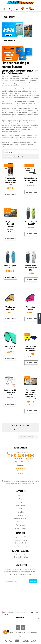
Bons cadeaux (20, 525)
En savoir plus (21, 561)
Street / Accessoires (20, 518)
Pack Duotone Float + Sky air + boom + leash (31, 348)
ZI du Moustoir (21, 468)
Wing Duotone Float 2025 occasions (10, 224)
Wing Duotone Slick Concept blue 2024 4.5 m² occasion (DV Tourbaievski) (31, 394)
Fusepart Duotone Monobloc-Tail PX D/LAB (31, 180)
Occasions (21, 522)
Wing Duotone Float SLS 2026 (10, 308)
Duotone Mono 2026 (10, 347)
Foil (21, 502)
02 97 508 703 (26, 455)
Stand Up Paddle (21, 505)
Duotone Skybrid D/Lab (10, 267)
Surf (20, 509)
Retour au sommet (28, 437)
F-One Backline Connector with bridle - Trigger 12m (10, 181)
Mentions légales (8, 633)
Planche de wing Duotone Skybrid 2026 (31, 268)
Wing (21, 499)
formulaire (10, 484)
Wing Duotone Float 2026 (31, 308)
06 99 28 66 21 (28, 458)
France (20, 473)
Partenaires (22, 633)
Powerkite (21, 512)
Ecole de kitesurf (20, 528)
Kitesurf (20, 496)
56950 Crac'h (20, 471)
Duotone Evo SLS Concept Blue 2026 (10, 392)
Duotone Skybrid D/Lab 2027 (31, 223)
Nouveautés (21, 152)
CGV (16, 633)
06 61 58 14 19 (26, 461)
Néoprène (21, 515)
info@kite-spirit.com (28, 484)
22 (25, 430)
